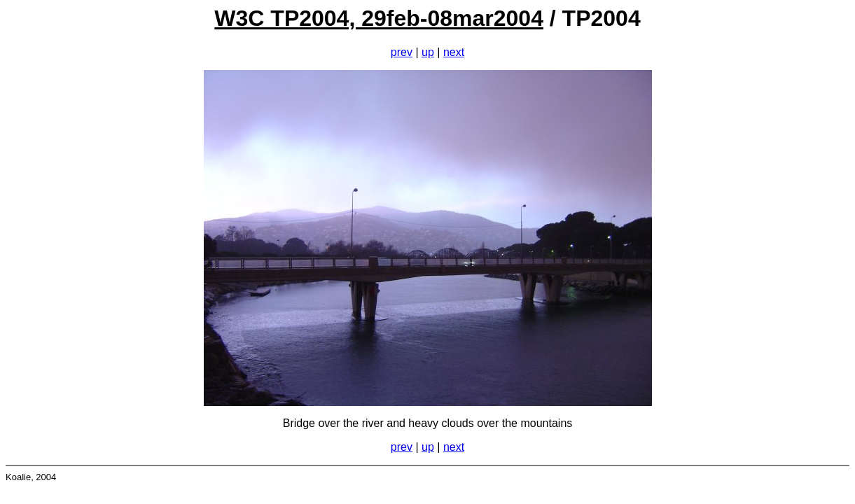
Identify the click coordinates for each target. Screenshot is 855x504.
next (454, 52)
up (428, 52)
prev (402, 52)
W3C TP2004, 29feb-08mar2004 (379, 18)
